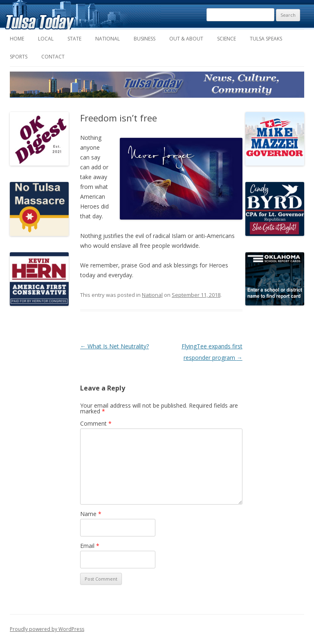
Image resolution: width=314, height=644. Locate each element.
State (74, 39)
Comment (96, 423)
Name (91, 514)
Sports (19, 57)
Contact (53, 57)
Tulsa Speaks (266, 39)
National (108, 39)
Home (17, 39)
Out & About (186, 39)
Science (227, 39)
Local (46, 39)
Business (145, 39)
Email (90, 546)
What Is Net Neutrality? (114, 346)
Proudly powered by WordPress (47, 629)
